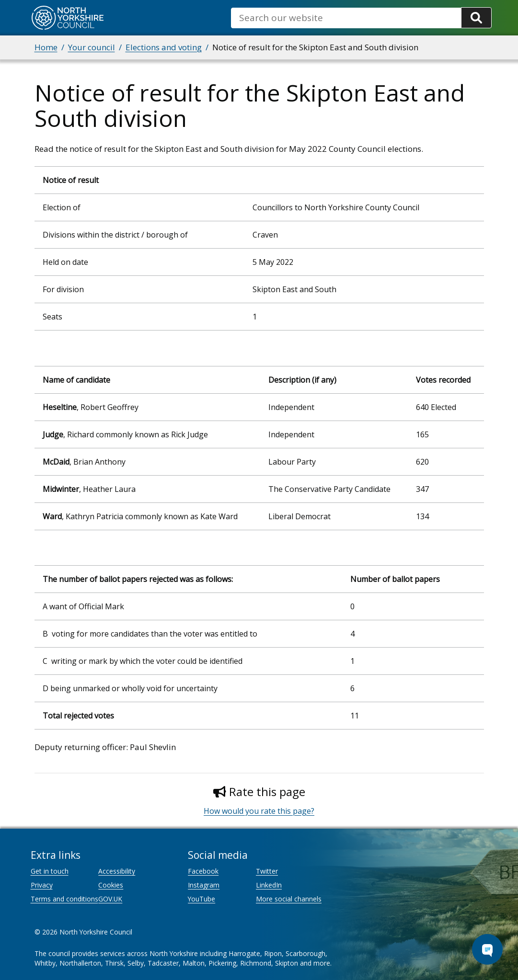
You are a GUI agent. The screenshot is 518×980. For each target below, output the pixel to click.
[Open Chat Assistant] (487, 949)
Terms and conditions (64, 899)
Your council (92, 47)
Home (46, 47)
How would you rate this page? (259, 811)
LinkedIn (269, 885)
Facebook (203, 871)
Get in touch (50, 871)
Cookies (111, 885)
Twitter (267, 871)
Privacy (42, 885)
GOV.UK (110, 899)
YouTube (201, 899)
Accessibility (117, 871)
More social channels (289, 899)
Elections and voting (164, 47)
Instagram (204, 885)
